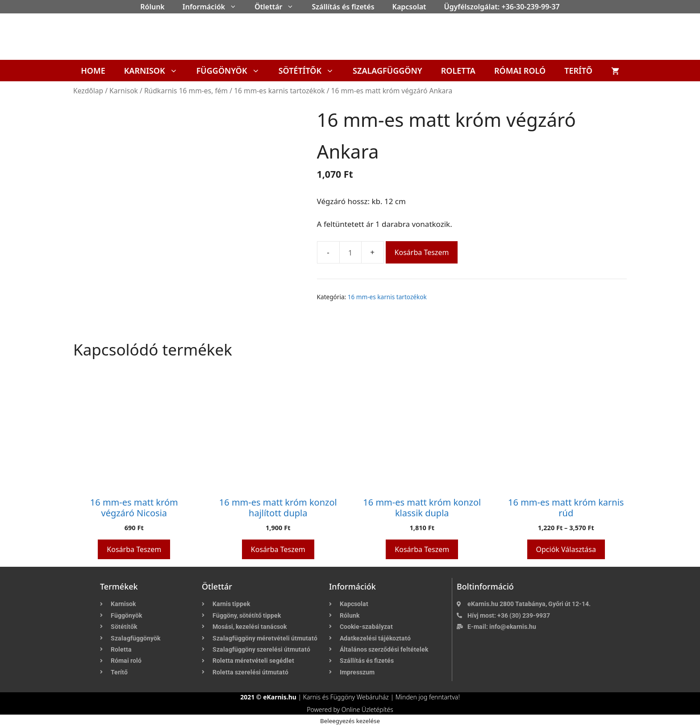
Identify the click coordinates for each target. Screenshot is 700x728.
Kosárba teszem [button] (134, 549)
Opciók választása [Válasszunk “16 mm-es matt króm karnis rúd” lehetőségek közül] (566, 549)
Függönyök (233, 71)
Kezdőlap (88, 91)
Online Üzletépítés (367, 709)
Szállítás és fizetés (343, 7)
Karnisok (156, 71)
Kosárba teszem (422, 252)
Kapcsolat (409, 7)
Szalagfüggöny (387, 71)
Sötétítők (311, 71)
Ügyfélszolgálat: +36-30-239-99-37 (502, 7)
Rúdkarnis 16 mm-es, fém (186, 91)
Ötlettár (279, 7)
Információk (214, 7)
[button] (235, 7)
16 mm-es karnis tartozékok (279, 91)
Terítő (578, 71)
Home (93, 71)
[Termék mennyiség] (350, 252)
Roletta (458, 71)
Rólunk (152, 7)
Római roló (520, 71)
